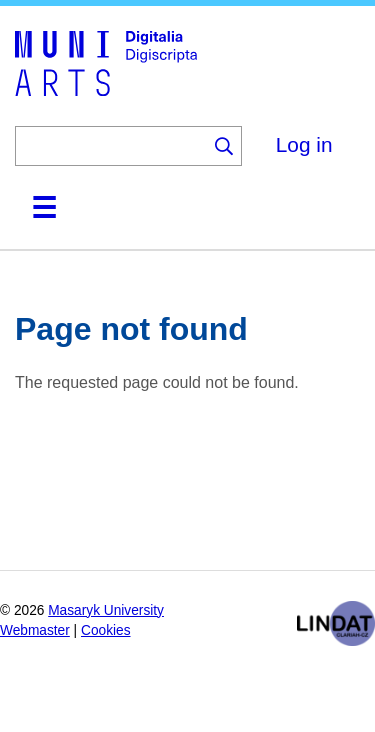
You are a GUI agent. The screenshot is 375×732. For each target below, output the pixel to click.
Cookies (106, 630)
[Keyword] (111, 146)
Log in (304, 144)
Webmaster (35, 630)
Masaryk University (106, 610)
